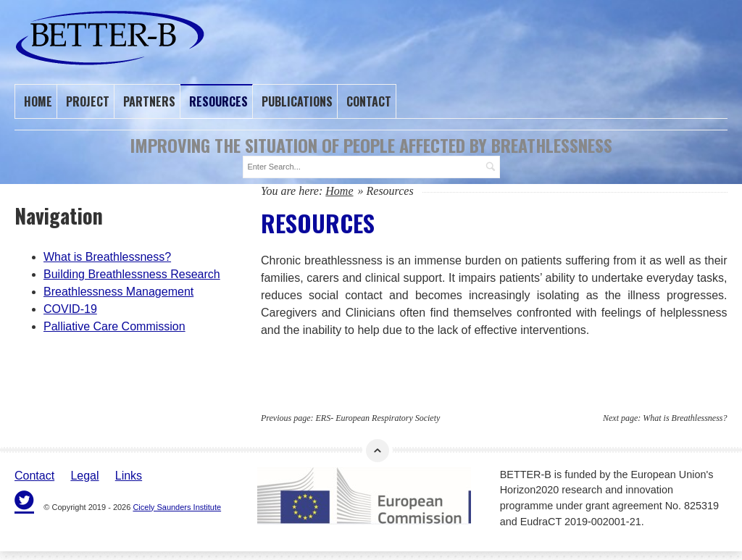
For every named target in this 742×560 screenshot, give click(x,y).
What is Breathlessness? (685, 416)
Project (88, 101)
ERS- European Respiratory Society (378, 416)
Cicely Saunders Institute (177, 505)
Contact (369, 101)
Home (38, 101)
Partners (149, 101)
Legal (84, 473)
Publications (297, 101)
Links (129, 473)
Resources (218, 101)
